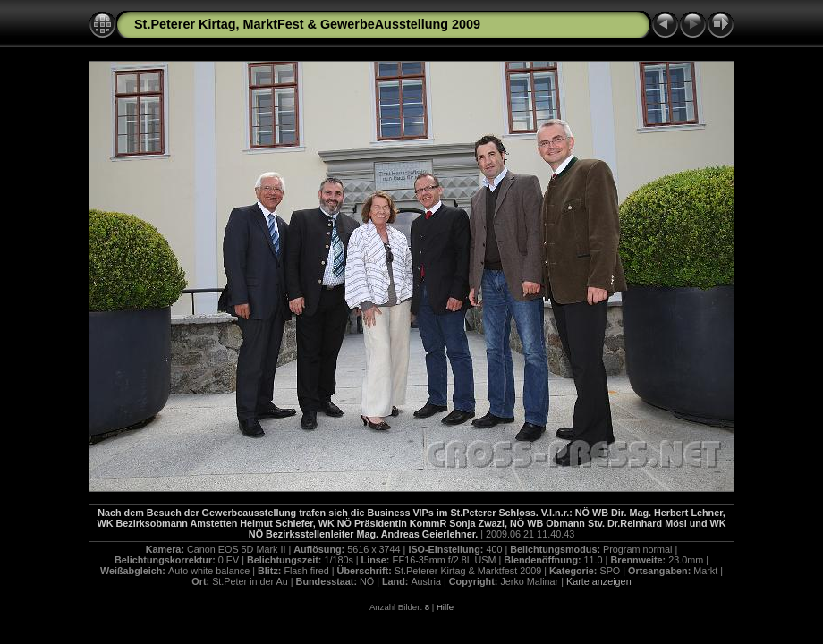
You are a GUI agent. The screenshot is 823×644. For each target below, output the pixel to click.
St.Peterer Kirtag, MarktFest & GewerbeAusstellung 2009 (307, 24)
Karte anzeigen (599, 581)
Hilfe (445, 607)
